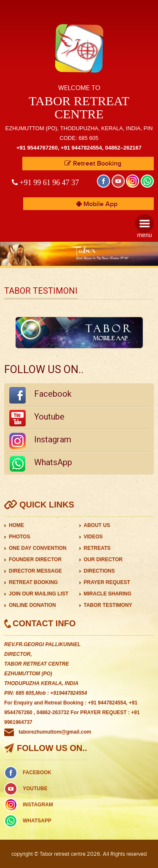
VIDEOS (93, 537)
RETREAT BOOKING (33, 582)
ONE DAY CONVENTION (38, 548)
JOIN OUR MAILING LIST (39, 594)
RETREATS (97, 548)
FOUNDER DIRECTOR (35, 560)
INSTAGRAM (38, 805)
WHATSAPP (37, 821)
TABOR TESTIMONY (108, 605)
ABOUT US (97, 525)
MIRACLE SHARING (108, 594)
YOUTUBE (35, 789)
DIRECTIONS (99, 571)
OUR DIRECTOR (103, 560)
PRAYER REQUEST (107, 582)
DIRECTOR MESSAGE (35, 571)
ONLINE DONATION (32, 605)
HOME (16, 525)
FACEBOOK (37, 772)
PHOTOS (19, 537)
